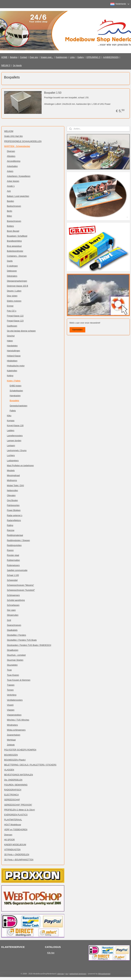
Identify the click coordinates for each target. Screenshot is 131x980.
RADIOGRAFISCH (13, 790)
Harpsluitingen (14, 351)
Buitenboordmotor (15, 251)
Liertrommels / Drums (17, 451)
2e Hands (17, 65)
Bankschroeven (14, 206)
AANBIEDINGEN (111, 57)
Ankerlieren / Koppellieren (19, 176)
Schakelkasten (16, 391)
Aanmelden (77, 330)
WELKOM (9, 131)
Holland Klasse (14, 356)
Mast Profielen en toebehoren (20, 466)
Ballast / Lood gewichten (18, 196)
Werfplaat (11, 740)
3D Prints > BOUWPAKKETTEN (19, 860)
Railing (10, 525)
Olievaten (11, 495)
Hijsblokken (12, 361)
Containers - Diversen (17, 256)
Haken (10, 341)
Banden (10, 201)
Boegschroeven (14, 221)
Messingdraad (13, 475)
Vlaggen (11, 710)
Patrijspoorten (13, 505)
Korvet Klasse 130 (15, 426)
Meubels (11, 471)
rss (67, 974)
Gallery (81, 57)
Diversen (11, 151)
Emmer (10, 306)
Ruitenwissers (13, 565)
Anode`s (11, 186)
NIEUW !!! (6, 65)
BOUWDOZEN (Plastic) (15, 760)
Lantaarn (11, 446)
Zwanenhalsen (14, 735)
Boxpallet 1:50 (53, 93)
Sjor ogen (11, 610)
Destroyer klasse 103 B (18, 286)
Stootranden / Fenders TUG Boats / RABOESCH (29, 645)
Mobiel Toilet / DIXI (16, 486)
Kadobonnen (62, 57)
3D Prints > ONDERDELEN (17, 855)
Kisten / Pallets (14, 381)
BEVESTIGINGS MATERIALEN (19, 775)
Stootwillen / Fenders (17, 635)
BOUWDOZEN (11, 755)
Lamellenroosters (15, 436)
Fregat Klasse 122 (15, 316)
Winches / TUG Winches (18, 720)
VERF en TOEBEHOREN (16, 830)
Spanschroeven (14, 625)
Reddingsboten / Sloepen (19, 540)
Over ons (34, 57)
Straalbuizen (13, 650)
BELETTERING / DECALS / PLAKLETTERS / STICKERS (30, 765)
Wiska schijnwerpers (16, 730)
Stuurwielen (12, 665)
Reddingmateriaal (15, 535)
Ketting (10, 376)
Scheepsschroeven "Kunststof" (21, 590)
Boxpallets (14, 401)
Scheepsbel (12, 580)
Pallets (13, 411)
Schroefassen (13, 605)
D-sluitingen (12, 266)
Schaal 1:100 (13, 575)
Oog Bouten (12, 500)
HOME (4, 57)
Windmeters (12, 725)
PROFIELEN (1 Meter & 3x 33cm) (20, 810)
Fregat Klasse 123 (15, 321)
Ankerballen (12, 166)
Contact (23, 57)
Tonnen (10, 690)
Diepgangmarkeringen (17, 281)
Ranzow (11, 530)
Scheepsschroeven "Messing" (21, 585)
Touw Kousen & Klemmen (19, 680)
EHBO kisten (16, 386)
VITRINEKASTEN (12, 850)
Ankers (10, 171)
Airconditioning (14, 161)
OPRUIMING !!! (93, 57)
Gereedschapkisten (19, 406)
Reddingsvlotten (14, 545)
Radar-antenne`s (15, 515)
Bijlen (9, 216)
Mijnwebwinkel (104, 974)
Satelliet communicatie (17, 570)
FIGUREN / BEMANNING (16, 785)
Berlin (10, 211)
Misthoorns (12, 480)
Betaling (14, 57)
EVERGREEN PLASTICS (16, 815)
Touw (9, 670)
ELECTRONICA (12, 795)
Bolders (10, 226)
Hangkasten (15, 396)
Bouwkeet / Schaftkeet (17, 236)
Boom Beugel (13, 231)
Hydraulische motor (16, 366)
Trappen (11, 685)
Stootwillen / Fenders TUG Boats (22, 640)
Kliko (9, 416)
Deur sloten (12, 296)
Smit (9, 620)
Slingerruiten (13, 615)
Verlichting (12, 695)
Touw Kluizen (13, 675)
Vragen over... (47, 57)
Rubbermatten (13, 560)
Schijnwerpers (13, 595)
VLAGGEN (9, 770)
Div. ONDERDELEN (13, 780)
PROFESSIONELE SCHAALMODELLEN (23, 141)
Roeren (10, 550)
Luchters (11, 455)
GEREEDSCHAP (12, 800)
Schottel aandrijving (16, 600)
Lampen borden (14, 441)
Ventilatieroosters (15, 700)
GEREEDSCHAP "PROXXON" (18, 805)
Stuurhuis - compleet (16, 655)
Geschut (11, 336)
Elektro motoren (14, 301)
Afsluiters (11, 156)
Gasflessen (12, 326)
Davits (10, 261)
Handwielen (12, 346)
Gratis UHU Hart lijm (14, 136)
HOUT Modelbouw (13, 825)
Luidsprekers (13, 461)
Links (72, 57)
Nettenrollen (13, 491)
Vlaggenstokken (14, 715)
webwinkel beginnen (78, 974)
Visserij (10, 705)
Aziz (9, 191)
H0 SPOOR (10, 840)
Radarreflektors (14, 520)
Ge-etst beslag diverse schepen (21, 331)
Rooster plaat (13, 555)
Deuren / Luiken (14, 291)
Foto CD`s (12, 311)
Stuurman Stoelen (15, 660)
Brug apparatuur (14, 246)
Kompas (11, 421)
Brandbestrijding (14, 241)
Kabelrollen (12, 371)
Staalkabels (12, 630)
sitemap (61, 974)
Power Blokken (14, 510)
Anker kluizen (13, 181)
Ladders (11, 431)
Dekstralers (12, 276)
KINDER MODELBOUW (15, 845)
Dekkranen (12, 271)
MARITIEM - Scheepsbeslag (17, 146)
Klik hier (51, 953)
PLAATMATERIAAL (13, 820)
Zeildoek (11, 745)
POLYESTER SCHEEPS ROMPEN (20, 750)
